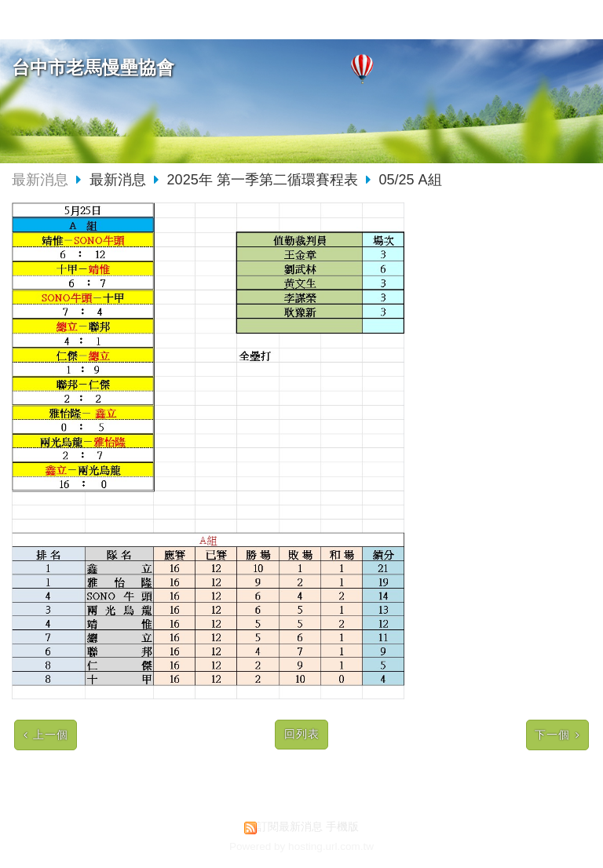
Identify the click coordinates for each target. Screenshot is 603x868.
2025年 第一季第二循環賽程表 (263, 180)
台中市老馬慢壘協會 (93, 68)
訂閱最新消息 (290, 827)
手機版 (342, 827)
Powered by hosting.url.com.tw (301, 846)
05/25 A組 (410, 180)
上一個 (51, 735)
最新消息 (40, 180)
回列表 (302, 734)
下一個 (552, 735)
